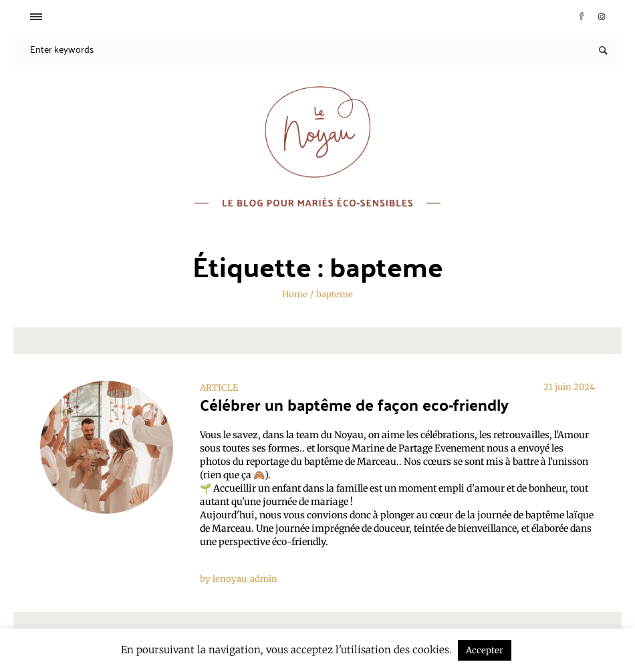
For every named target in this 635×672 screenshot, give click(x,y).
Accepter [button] (485, 650)
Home (295, 294)
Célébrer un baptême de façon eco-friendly (354, 404)
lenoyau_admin (245, 579)
